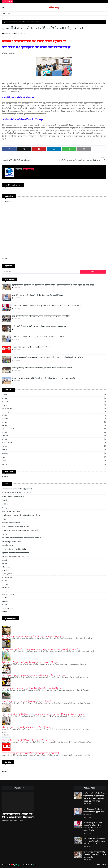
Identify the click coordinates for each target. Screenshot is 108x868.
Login (9, 13)
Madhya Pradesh (54, 429)
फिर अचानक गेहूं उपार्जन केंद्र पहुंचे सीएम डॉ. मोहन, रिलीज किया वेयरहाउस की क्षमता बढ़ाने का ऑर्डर (44, 378)
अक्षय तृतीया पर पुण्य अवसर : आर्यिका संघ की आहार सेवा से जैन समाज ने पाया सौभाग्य (28, 701)
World (54, 446)
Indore (54, 419)
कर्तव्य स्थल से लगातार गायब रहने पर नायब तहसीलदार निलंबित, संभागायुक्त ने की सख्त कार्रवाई (31, 753)
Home (3, 13)
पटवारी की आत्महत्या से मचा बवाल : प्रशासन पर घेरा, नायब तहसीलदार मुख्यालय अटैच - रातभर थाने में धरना (34, 675)
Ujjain (54, 439)
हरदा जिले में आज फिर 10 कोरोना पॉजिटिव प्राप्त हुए (17, 549)
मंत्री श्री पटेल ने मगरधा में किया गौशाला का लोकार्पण (17, 527)
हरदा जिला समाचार (8, 545)
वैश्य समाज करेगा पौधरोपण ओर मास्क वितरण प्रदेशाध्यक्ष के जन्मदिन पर (22, 538)
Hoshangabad (54, 412)
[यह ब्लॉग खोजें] (41, 272)
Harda (54, 405)
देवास (54, 461)
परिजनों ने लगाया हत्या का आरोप (12, 523)
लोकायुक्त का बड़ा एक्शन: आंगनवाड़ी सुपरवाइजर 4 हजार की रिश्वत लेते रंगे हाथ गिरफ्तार (29, 727)
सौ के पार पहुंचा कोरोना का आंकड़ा (12, 542)
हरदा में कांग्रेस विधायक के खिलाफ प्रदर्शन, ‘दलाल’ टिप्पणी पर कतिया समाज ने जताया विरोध (41, 316)
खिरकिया (54, 453)
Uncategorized (54, 443)
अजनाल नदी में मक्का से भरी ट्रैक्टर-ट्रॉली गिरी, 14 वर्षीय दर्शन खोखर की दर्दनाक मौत (39, 337)
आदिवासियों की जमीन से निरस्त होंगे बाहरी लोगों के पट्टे (17, 493)
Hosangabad (54, 408)
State (54, 432)
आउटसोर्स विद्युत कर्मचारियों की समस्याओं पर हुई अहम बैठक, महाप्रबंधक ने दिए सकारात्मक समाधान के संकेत (46, 306)
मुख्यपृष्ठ (6, 22)
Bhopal (54, 398)
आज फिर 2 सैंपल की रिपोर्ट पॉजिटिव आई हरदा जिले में (17, 489)
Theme (35, 865)
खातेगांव (54, 450)
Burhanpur (54, 402)
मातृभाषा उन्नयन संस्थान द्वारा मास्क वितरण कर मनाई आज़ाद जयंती (20, 530)
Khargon (54, 426)
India (54, 415)
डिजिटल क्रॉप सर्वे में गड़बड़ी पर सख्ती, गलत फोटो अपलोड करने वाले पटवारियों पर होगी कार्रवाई (30, 662)
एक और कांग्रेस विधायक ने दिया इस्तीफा (14, 496)
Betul (54, 395)
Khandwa (54, 422)
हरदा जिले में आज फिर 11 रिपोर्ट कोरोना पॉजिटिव (16, 553)
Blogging (18, 865)
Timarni (54, 436)
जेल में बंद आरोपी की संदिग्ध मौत (12, 511)
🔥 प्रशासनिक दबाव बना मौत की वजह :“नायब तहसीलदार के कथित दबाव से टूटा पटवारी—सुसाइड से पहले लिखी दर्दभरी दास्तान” (40, 649)
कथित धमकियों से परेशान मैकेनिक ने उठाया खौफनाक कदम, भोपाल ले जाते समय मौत (39, 326)
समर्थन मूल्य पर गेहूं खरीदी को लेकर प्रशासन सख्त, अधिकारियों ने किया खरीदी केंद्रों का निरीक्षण (42, 368)
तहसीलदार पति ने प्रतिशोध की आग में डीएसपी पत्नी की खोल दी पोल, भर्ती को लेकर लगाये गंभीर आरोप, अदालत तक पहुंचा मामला (53, 285)
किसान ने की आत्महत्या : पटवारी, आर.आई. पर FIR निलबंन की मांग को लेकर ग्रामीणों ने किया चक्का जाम (33, 636)
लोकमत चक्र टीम (9, 33)
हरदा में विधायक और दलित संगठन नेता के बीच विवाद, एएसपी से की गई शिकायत (38, 295)
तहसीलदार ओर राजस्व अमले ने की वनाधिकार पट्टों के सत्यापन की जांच (21, 515)
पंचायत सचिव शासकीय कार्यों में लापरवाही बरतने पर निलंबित (31, 347)
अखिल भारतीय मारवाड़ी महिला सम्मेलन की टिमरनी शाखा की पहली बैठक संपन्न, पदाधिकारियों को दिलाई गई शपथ (48, 357)
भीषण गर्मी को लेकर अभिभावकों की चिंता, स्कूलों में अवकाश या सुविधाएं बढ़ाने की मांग (28, 740)
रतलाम (54, 465)
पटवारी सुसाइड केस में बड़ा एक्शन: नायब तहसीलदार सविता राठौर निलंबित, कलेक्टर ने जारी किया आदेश (33, 688)
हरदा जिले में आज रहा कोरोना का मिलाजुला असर (16, 557)
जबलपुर (54, 457)
